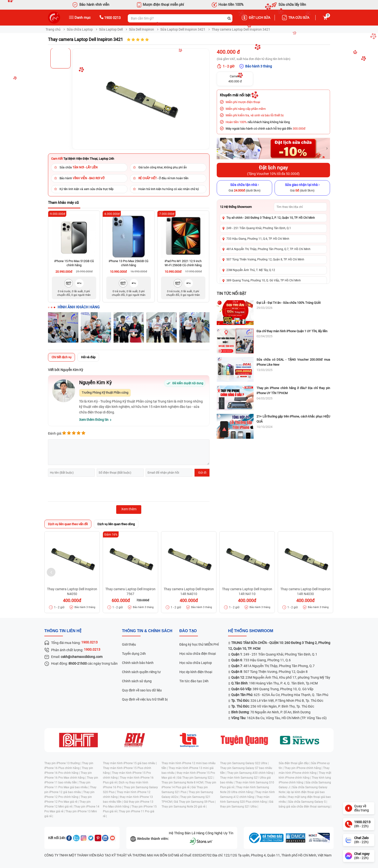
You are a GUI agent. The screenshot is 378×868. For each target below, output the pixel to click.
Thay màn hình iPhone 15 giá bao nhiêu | (130, 763)
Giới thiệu (129, 644)
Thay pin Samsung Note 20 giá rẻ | (184, 807)
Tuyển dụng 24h (134, 654)
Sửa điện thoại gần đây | (295, 763)
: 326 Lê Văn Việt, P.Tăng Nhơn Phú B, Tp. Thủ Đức (277, 701)
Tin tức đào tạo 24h (194, 681)
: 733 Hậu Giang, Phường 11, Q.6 (261, 660)
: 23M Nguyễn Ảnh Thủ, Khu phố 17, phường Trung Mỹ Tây (281, 677)
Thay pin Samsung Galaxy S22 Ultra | (244, 763)
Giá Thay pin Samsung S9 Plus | (195, 802)
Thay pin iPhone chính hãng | (304, 768)
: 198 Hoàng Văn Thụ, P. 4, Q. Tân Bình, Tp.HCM (274, 683)
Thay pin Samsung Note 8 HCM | (183, 782)
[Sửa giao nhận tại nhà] (302, 188)
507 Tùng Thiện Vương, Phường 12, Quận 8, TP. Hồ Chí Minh (265, 259)
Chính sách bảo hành (138, 663)
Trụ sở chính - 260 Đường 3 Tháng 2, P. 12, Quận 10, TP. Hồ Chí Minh (271, 218)
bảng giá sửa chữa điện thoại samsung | (305, 807)
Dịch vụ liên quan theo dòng (116, 524)
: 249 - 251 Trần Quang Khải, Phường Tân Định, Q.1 (274, 654)
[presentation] (85, 490)
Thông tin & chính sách (147, 631)
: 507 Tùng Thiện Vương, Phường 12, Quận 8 (269, 672)
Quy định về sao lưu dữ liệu (142, 690)
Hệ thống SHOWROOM (251, 631)
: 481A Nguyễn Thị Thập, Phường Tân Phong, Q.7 (273, 666)
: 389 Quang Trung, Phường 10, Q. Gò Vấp (272, 689)
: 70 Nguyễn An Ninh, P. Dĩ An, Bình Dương (271, 712)
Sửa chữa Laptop (80, 29)
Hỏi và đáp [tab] (88, 357)
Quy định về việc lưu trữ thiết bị (145, 699)
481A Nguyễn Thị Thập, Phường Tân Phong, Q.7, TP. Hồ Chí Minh (268, 249)
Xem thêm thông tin (94, 420)
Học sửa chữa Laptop (196, 663)
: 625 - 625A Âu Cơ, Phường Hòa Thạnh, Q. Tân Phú (280, 695)
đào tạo (188, 631)
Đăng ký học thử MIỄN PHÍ (199, 644)
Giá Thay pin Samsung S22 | (196, 778)
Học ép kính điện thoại (196, 672)
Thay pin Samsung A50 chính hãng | (251, 773)
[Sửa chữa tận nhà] (244, 188)
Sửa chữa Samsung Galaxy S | (308, 802)
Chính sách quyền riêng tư (141, 672)
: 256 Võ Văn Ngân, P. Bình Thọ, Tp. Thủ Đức (273, 706)
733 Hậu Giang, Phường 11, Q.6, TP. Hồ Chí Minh (258, 239)
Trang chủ (53, 29)
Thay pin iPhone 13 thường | (63, 763)
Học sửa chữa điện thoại (198, 654)
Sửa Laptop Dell (111, 29)
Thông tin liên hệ (63, 631)
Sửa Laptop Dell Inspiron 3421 (183, 29)
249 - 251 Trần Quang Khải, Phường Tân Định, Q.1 (259, 228)
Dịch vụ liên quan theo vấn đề (68, 524)
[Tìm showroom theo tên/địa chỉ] (300, 207)
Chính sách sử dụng (137, 681)
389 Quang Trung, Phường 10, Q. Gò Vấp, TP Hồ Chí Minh (264, 280)
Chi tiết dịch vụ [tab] (61, 357)
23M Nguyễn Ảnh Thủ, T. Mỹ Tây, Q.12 (251, 270)
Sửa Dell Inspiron (142, 29)
